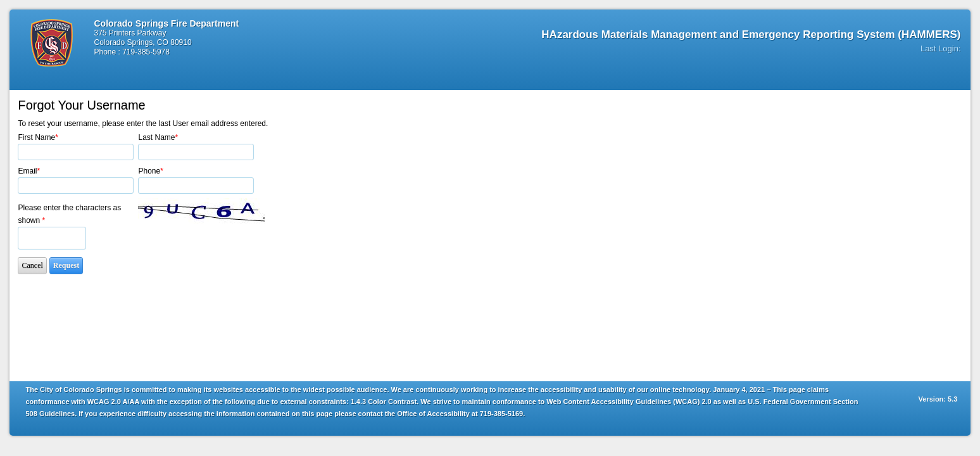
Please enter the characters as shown (69, 214)
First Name (38, 137)
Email (29, 171)
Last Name (158, 137)
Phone (150, 171)
